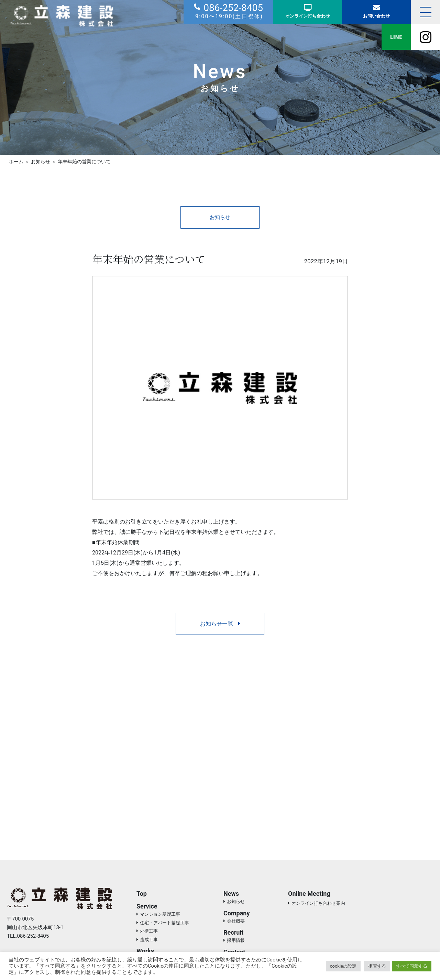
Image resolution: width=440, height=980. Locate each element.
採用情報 (236, 942)
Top (142, 895)
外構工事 (149, 932)
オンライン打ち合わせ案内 (318, 905)
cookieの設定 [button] (343, 966)
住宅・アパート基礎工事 (164, 924)
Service (147, 908)
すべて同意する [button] (412, 966)
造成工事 (149, 941)
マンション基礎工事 (160, 916)
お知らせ (220, 217)
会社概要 (236, 922)
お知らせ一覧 (220, 624)
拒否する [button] (377, 966)
